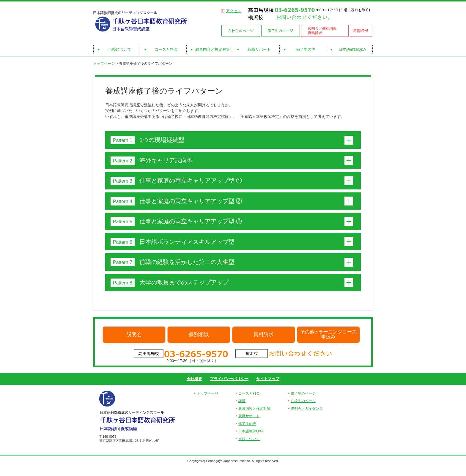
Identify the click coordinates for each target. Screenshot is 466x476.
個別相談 (199, 335)
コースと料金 (166, 49)
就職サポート (259, 49)
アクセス (234, 11)
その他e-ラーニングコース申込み (328, 334)
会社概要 (194, 379)
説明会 (134, 335)
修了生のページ (303, 393)
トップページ (104, 64)
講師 (242, 401)
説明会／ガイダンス (307, 409)
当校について (120, 49)
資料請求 (264, 335)
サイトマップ (268, 379)
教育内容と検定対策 (213, 49)
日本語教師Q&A (352, 49)
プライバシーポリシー (229, 379)
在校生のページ (303, 401)
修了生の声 (306, 49)
